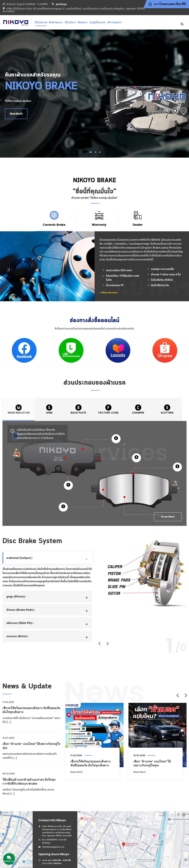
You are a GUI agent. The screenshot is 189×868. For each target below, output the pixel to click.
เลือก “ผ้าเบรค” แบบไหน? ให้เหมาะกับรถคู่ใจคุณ (152, 763)
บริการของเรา (114, 22)
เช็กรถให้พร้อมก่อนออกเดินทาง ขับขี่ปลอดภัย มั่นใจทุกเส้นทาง (90, 763)
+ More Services (108, 293)
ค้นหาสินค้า (16, 114)
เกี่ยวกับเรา (70, 22)
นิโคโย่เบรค (41, 22)
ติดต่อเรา (83, 22)
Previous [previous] (177, 696)
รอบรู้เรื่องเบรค (97, 22)
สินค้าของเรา (56, 22)
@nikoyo (61, 4)
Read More (76, 772)
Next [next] (186, 696)
